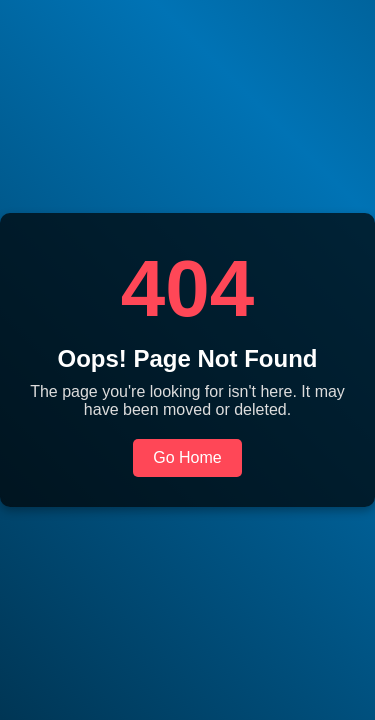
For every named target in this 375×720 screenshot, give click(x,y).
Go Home (187, 457)
